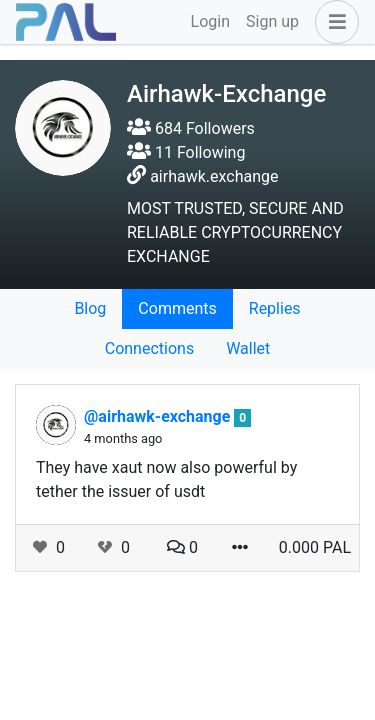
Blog (90, 308)
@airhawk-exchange (159, 416)
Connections (149, 348)
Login (210, 21)
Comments (177, 308)
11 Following (186, 152)
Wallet (248, 348)
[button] (333, 22)
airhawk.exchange (214, 176)
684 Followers (191, 128)
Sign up (272, 21)
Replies (275, 308)
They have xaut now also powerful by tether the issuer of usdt (166, 479)
